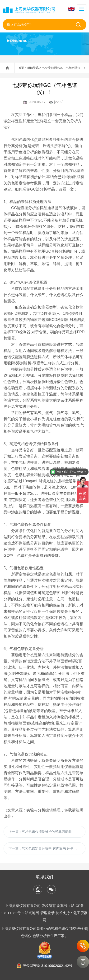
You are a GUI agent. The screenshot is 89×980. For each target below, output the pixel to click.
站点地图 (32, 913)
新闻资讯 (33, 68)
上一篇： (40, 832)
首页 (21, 68)
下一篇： (47, 848)
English (71, 9)
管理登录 (47, 913)
